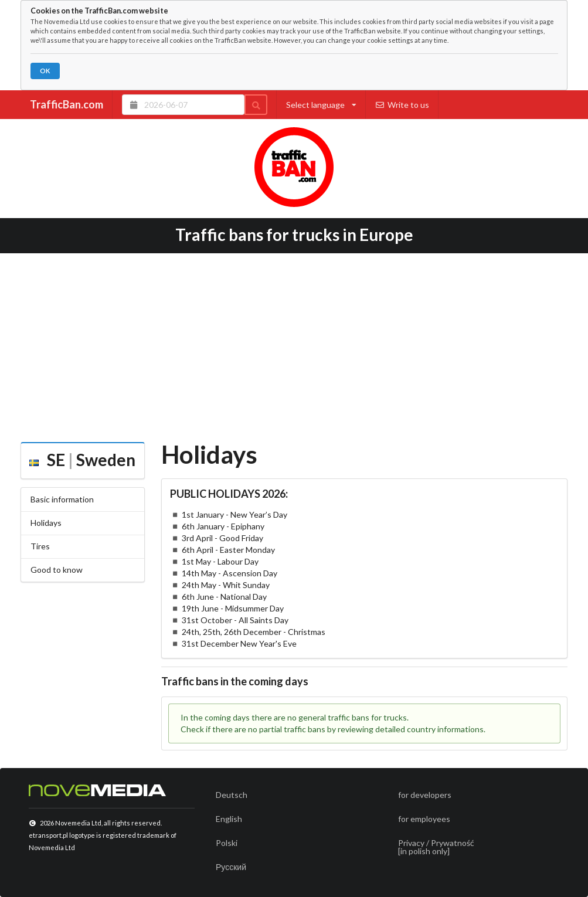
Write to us (402, 105)
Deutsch (232, 795)
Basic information (62, 499)
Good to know (57, 570)
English (229, 819)
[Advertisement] (294, 344)
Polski (227, 843)
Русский (231, 867)
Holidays (46, 523)
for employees (424, 819)
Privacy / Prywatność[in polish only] (436, 847)
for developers (425, 795)
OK (45, 71)
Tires (40, 546)
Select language (321, 105)
